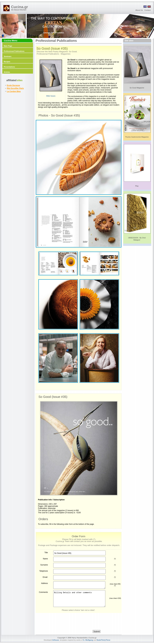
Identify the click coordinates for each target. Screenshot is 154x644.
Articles (7, 72)
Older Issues (47, 96)
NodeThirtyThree (103, 640)
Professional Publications (14, 51)
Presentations (9, 67)
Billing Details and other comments (79, 599)
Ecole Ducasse (13, 85)
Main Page (8, 46)
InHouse (56, 640)
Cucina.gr (20, 7)
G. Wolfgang (88, 640)
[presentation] (79, 619)
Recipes (7, 62)
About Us (139, 10)
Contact (148, 10)
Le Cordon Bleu (14, 91)
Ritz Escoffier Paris (15, 88)
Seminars (8, 56)
